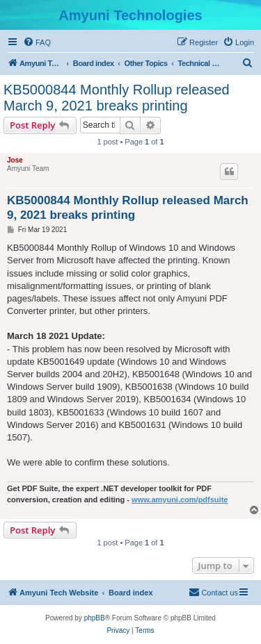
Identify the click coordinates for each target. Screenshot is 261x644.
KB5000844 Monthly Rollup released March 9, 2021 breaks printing (117, 98)
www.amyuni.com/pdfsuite (180, 499)
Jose (15, 160)
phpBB (95, 618)
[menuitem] (37, 42)
